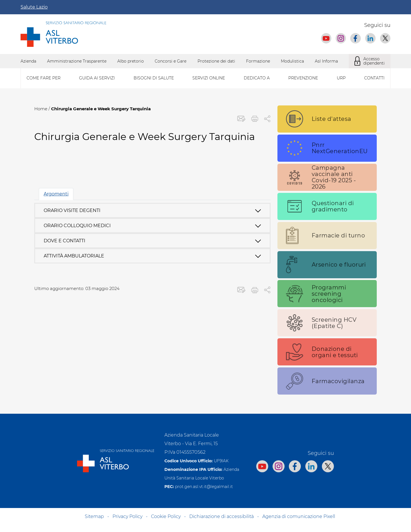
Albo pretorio (131, 61)
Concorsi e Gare (171, 61)
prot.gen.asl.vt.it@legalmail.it (204, 487)
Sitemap (94, 516)
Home (41, 109)
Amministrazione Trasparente (77, 61)
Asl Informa (326, 61)
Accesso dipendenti (370, 61)
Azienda (28, 61)
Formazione (258, 61)
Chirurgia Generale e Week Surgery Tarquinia (101, 109)
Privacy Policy (127, 516)
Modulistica (292, 61)
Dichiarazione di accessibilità (221, 516)
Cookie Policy (166, 516)
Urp (341, 78)
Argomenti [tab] (56, 194)
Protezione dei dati (216, 61)
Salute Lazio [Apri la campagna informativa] (34, 7)
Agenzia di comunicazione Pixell (299, 516)
